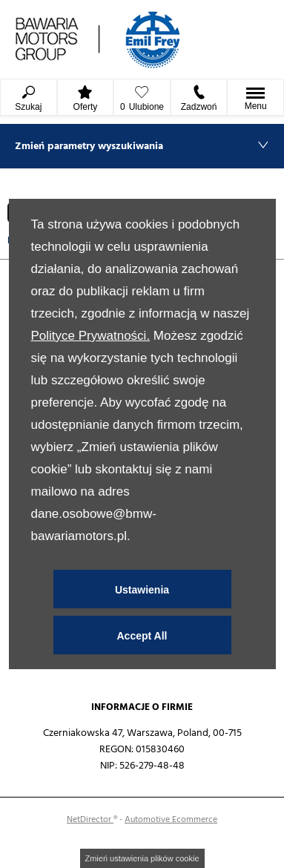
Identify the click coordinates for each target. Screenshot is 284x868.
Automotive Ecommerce (171, 819)
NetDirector (90, 819)
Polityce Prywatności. (90, 336)
